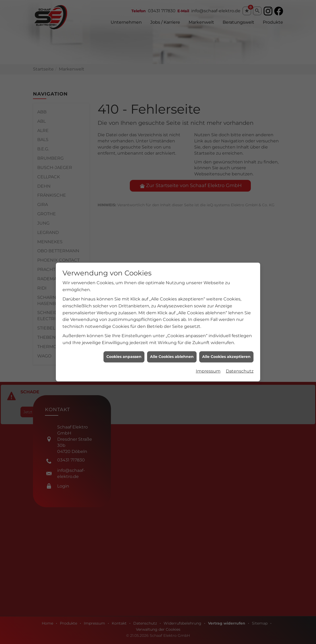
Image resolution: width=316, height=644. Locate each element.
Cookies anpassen (124, 344)
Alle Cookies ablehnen (172, 344)
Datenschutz (240, 359)
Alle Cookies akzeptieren (226, 344)
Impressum (208, 359)
